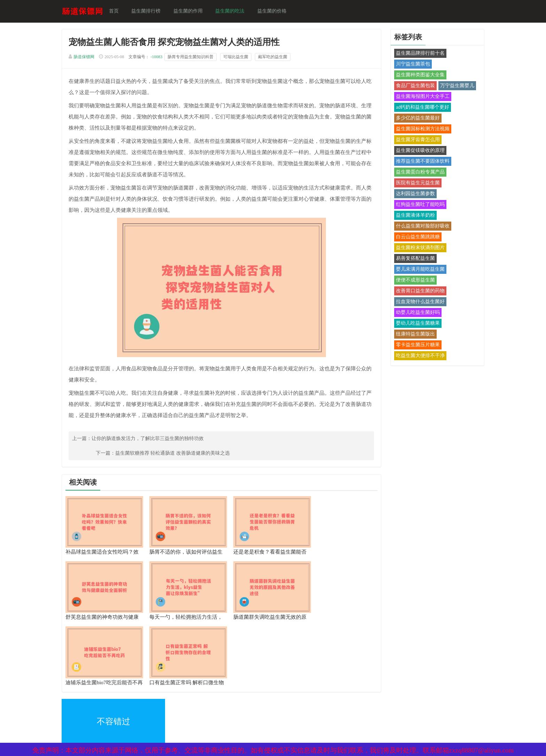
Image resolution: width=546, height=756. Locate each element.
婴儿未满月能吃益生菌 (417, 270)
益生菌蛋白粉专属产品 (417, 173)
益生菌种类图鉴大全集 (417, 75)
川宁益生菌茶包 (410, 65)
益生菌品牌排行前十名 (417, 54)
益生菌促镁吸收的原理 (417, 151)
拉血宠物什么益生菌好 (417, 302)
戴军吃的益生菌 (276, 58)
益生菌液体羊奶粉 (412, 216)
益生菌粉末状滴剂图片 (417, 248)
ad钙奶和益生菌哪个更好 (419, 108)
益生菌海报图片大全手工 (420, 97)
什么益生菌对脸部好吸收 (420, 227)
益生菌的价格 (275, 11)
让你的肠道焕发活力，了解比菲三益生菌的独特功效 (151, 440)
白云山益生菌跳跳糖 (415, 237)
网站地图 (158, 697)
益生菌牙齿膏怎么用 (415, 140)
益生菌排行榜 (150, 11)
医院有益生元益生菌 (415, 183)
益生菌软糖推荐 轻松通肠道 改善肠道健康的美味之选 (310, 440)
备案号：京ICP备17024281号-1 (264, 697)
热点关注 (158, 712)
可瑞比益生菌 (240, 58)
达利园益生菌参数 (412, 194)
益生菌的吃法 (233, 11)
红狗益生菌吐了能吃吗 (417, 205)
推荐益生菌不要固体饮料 (420, 162)
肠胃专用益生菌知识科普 (194, 58)
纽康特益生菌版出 (412, 335)
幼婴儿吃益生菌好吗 (415, 313)
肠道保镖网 (88, 58)
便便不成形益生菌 (412, 281)
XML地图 (75, 697)
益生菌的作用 (192, 11)
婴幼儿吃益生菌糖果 (415, 324)
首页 (118, 11)
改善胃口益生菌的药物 (417, 291)
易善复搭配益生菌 (412, 259)
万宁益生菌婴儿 (454, 86)
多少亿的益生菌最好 (415, 119)
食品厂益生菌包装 (412, 86)
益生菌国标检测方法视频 (420, 129)
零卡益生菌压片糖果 (415, 345)
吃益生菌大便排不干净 (417, 356)
